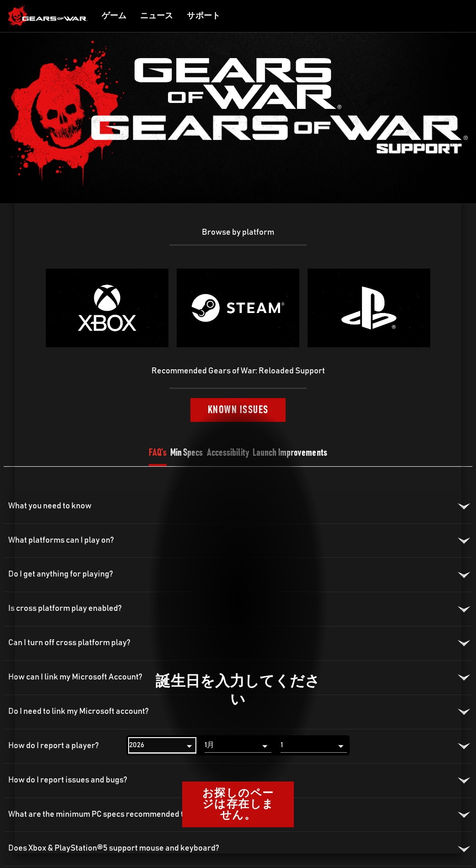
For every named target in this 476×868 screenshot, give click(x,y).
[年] (162, 745)
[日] (314, 745)
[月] (238, 745)
